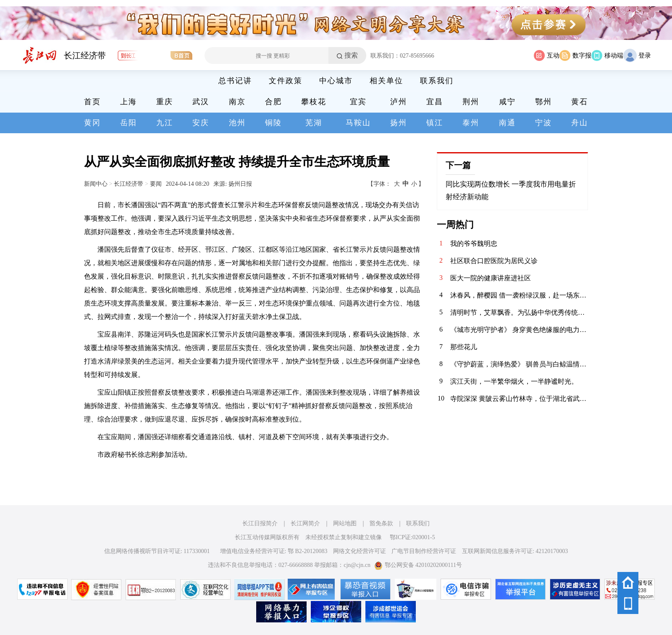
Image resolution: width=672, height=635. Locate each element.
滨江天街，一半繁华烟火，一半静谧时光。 (514, 381)
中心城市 (336, 81)
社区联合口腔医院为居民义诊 (494, 261)
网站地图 (345, 523)
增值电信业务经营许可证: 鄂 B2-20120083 (274, 551)
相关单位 (386, 81)
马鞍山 (358, 123)
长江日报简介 (260, 523)
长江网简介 (305, 523)
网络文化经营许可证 (360, 551)
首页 (92, 102)
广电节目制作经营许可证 (424, 551)
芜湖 (314, 123)
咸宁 (507, 102)
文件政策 (286, 81)
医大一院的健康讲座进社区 (491, 278)
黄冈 (92, 123)
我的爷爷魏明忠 (474, 244)
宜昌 (435, 102)
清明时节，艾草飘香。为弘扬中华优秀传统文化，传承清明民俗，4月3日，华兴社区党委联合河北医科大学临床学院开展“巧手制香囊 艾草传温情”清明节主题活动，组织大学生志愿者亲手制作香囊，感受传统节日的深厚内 (519, 312)
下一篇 (458, 165)
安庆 (201, 123)
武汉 (201, 102)
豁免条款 (381, 523)
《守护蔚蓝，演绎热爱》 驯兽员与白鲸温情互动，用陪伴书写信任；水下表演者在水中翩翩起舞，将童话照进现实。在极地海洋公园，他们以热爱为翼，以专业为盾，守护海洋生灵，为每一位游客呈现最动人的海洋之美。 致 (519, 364)
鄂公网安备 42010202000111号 (418, 565)
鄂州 (543, 102)
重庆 (165, 102)
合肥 (273, 102)
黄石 (580, 102)
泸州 (399, 102)
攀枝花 (314, 102)
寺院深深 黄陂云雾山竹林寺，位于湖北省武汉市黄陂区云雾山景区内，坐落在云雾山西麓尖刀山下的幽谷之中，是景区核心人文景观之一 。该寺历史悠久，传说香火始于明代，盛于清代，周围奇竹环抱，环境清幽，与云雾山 (519, 399)
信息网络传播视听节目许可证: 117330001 (157, 551)
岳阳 (129, 123)
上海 (129, 102)
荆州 (471, 102)
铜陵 (273, 123)
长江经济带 (85, 55)
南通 (507, 123)
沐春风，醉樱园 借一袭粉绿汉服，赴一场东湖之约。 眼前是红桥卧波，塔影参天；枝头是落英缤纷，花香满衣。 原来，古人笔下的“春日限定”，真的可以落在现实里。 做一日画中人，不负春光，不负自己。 (519, 295)
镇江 (435, 123)
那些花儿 (464, 347)
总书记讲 (235, 81)
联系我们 (437, 81)
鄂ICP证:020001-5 (412, 537)
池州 (237, 123)
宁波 (543, 123)
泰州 (471, 123)
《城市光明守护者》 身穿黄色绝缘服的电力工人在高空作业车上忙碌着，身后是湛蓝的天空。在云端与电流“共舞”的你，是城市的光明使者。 (519, 330)
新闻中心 (96, 184)
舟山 (580, 123)
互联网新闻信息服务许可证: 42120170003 (515, 551)
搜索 (351, 55)
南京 (237, 102)
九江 (165, 123)
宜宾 (358, 102)
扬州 (399, 123)
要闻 (156, 184)
